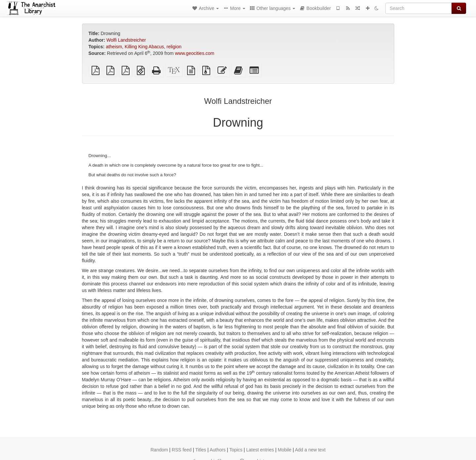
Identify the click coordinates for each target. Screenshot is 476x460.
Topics (236, 450)
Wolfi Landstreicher (126, 40)
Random (159, 450)
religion (174, 47)
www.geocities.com (195, 53)
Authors (218, 450)
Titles (201, 450)
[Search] (419, 8)
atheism (114, 47)
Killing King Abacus (144, 47)
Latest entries (260, 450)
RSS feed (182, 450)
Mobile (284, 450)
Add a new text (310, 450)
